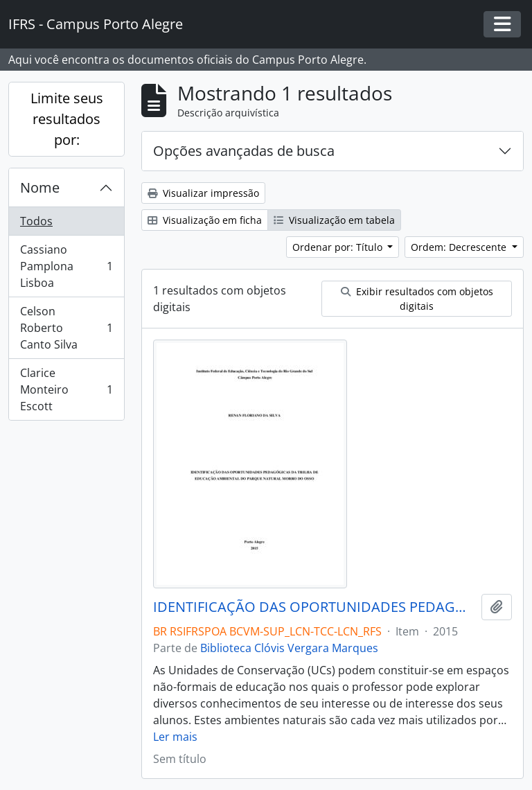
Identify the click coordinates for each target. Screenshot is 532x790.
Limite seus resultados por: (67, 119)
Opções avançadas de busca (244, 151)
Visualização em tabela (334, 220)
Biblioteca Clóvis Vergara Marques (289, 648)
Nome (40, 187)
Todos (36, 221)
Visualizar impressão (203, 193)
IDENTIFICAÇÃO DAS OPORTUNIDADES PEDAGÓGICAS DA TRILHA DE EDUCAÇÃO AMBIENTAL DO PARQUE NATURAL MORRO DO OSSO (314, 607)
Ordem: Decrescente (460, 247)
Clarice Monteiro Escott (66, 389)
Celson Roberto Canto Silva (66, 328)
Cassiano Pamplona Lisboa (66, 266)
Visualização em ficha (205, 220)
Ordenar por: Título (339, 247)
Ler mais (175, 737)
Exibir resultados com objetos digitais (417, 299)
